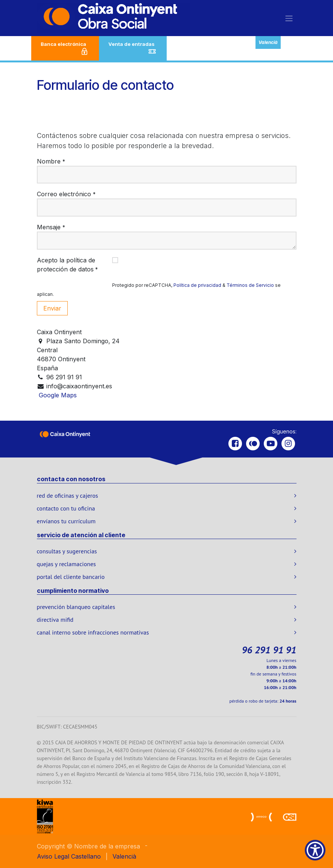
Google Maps (58, 395)
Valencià (268, 42)
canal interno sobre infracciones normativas (93, 632)
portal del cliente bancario (71, 577)
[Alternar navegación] (289, 18)
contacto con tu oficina (66, 508)
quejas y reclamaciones (66, 564)
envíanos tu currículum (66, 521)
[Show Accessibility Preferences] (315, 850)
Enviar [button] (52, 308)
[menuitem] (86, 856)
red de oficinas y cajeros (68, 495)
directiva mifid (55, 620)
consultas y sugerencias (67, 551)
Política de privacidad (197, 285)
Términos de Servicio (250, 285)
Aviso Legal (53, 856)
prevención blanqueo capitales (76, 607)
